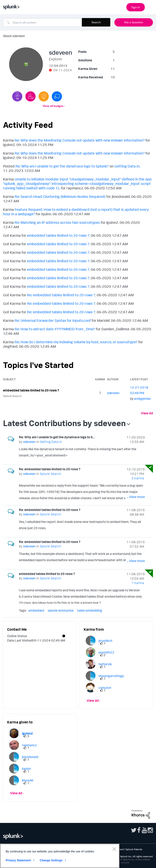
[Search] (42, 22)
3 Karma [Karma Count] (138, 478)
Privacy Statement (18, 860)
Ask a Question (134, 22)
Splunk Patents (134, 849)
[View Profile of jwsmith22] (106, 652)
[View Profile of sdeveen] (113, 393)
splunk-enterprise (61, 610)
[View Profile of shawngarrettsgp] (111, 676)
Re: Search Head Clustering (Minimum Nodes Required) (60, 196)
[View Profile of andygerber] (142, 399)
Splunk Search (12, 396)
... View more (136, 456)
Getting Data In (127, 166)
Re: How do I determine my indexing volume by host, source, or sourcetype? (76, 342)
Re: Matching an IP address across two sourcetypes (57, 222)
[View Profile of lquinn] (26, 769)
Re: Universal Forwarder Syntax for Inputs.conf (53, 320)
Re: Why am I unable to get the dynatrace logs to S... (57, 437)
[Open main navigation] (151, 7)
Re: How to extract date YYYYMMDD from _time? (55, 329)
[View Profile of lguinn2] (27, 733)
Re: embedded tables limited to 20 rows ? (61, 295)
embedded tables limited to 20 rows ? (58, 235)
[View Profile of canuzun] (105, 688)
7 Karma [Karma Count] (138, 583)
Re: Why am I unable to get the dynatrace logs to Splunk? (62, 166)
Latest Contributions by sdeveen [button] (64, 423)
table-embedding (90, 610)
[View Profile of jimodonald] (30, 757)
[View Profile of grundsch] (105, 641)
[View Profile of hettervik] (105, 664)
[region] (60, 856)
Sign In (136, 7)
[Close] (114, 849)
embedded (36, 610)
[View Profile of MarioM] (28, 780)
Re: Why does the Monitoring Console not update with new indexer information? (80, 140)
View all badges (53, 106)
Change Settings (51, 860)
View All (147, 413)
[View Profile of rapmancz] (29, 745)
